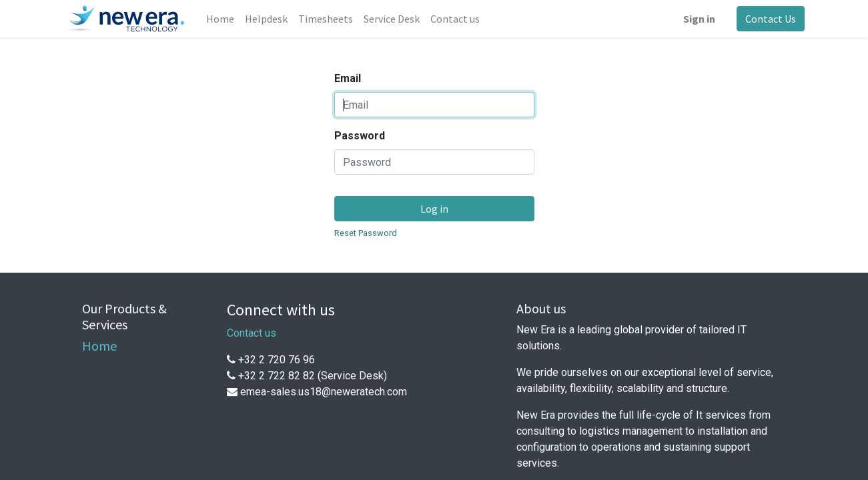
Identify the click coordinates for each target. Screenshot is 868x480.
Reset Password (366, 233)
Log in (434, 209)
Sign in (699, 19)
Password (360, 136)
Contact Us (771, 19)
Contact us (252, 333)
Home (99, 346)
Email (348, 78)
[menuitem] (220, 19)
